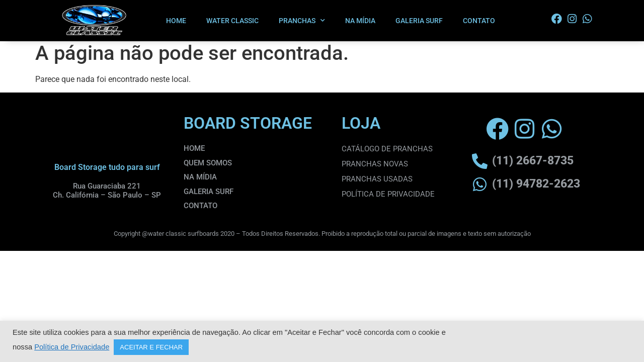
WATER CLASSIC (232, 21)
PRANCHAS (302, 21)
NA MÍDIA (360, 21)
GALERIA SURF (419, 21)
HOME (176, 21)
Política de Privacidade (72, 347)
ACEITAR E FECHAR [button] (151, 347)
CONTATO (479, 21)
